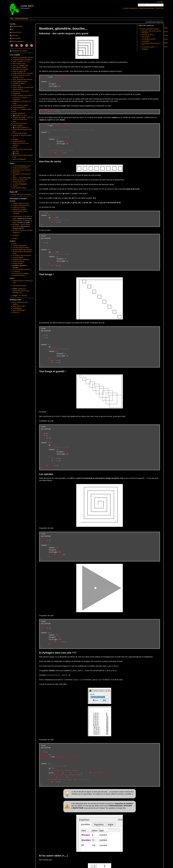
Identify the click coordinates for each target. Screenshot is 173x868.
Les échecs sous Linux (20, 123)
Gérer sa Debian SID (19, 71)
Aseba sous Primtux (19, 207)
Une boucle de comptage (20, 274)
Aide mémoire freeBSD (20, 67)
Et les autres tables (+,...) (150, 47)
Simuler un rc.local (21, 115)
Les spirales (145, 41)
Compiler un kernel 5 (19, 83)
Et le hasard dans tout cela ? (22, 269)
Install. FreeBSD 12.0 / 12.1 (21, 61)
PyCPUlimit (16, 172)
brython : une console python (22, 178)
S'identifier (160, 2)
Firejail (17, 153)
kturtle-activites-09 (22, 19)
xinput (14, 121)
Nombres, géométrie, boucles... (150, 29)
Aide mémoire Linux (19, 63)
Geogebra (16, 235)
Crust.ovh (15, 35)
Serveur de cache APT (20, 180)
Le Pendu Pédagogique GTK (22, 166)
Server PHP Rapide (19, 310)
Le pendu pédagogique (20, 184)
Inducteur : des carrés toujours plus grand (151, 32)
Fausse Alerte (16, 38)
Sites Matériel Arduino (20, 286)
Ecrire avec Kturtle (18, 262)
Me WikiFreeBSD (17, 26)
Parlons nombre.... (18, 264)
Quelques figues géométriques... (23, 250)
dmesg (15, 147)
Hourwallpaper (17, 308)
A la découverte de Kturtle (21, 248)
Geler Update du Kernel (20, 81)
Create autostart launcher (21, 168)
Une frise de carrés (148, 35)
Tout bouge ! (146, 37)
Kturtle (15, 244)
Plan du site (160, 8)
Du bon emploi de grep (20, 133)
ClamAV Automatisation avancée (23, 57)
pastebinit (16, 139)
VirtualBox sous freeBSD (20, 69)
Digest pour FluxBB (19, 306)
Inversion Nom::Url (18, 182)
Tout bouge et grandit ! (149, 39)
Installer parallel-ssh (19, 113)
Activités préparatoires (20, 246)
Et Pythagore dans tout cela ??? (150, 44)
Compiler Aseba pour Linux (21, 205)
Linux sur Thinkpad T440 (20, 65)
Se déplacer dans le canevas (22, 255)
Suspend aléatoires (19, 107)
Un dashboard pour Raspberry (22, 59)
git (13, 29)
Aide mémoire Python (19, 188)
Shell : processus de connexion (22, 79)
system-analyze (18, 125)
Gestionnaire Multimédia (147, 8)
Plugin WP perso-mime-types (22, 195)
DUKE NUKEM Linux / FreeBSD (23, 73)
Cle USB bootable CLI (22, 127)
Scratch (15, 238)
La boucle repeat (18, 258)
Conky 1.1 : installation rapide (22, 109)
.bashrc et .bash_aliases (20, 105)
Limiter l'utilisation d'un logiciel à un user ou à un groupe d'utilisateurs (23, 97)
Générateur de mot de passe (22, 170)
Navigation (145, 49)
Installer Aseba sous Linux (21, 203)
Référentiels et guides (20, 209)
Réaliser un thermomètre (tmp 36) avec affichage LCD (21, 291)
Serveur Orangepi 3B (19, 159)
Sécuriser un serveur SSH (21, 91)
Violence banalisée (18, 41)
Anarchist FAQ (16, 32)
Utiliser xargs (17, 85)
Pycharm (15, 186)
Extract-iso (16, 312)
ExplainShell (16, 93)
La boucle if (16, 272)
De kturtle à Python (19, 276)
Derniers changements (130, 8)
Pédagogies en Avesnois (20, 51)
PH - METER (23, 296)
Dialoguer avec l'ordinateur (21, 260)
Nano (14, 111)
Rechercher (162, 5)
